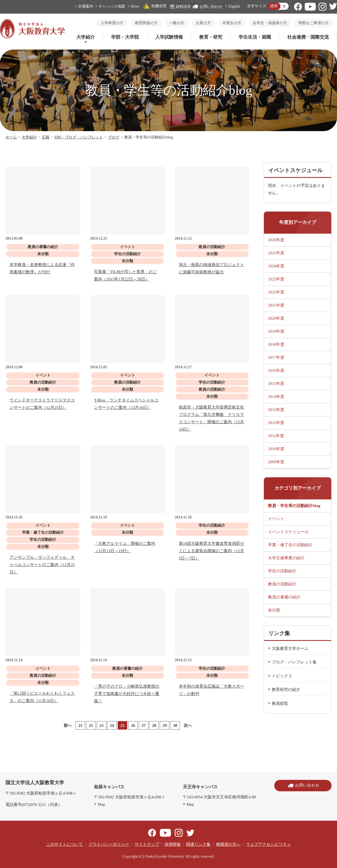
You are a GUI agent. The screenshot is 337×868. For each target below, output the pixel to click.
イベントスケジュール (288, 532)
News (135, 6)
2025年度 (276, 253)
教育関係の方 (146, 23)
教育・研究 (211, 37)
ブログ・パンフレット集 (294, 662)
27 (144, 725)
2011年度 (276, 436)
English (234, 6)
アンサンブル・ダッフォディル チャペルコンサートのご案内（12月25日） (42, 565)
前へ (68, 725)
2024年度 (276, 266)
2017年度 (276, 357)
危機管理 (155, 6)
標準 (274, 6)
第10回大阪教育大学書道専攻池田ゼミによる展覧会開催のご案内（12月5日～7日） (211, 551)
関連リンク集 (198, 844)
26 (133, 725)
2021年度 (276, 305)
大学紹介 (86, 37)
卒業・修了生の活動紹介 (290, 545)
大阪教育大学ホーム (290, 648)
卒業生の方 (232, 23)
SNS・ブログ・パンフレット (79, 137)
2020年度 (276, 318)
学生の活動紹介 (282, 571)
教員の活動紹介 (282, 584)
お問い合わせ (207, 7)
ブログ (114, 137)
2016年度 (276, 370)
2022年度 (276, 292)
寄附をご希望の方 (314, 23)
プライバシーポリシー (109, 844)
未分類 (274, 610)
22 (91, 725)
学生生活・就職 (255, 37)
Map (102, 804)
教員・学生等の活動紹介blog (294, 506)
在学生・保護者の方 (270, 23)
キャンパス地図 (112, 6)
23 (102, 725)
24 (112, 725)
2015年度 (276, 384)
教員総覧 (280, 703)
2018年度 (276, 344)
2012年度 (276, 423)
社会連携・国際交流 (308, 37)
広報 (46, 137)
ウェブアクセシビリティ (268, 844)
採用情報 (173, 844)
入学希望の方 (112, 23)
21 (80, 725)
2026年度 (276, 240)
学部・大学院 (125, 37)
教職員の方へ (228, 844)
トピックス (282, 676)
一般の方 (177, 23)
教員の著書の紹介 (284, 597)
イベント (276, 519)
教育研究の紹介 (286, 690)
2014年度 (276, 397)
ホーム (11, 137)
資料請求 (180, 7)
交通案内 (86, 6)
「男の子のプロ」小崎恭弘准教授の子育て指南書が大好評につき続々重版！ (127, 694)
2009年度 (276, 462)
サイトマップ (147, 844)
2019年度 (276, 331)
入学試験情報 (169, 37)
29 (165, 725)
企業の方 (203, 23)
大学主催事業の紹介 (286, 558)
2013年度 (276, 410)
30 (175, 725)
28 (154, 725)
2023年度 (276, 279)
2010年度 (276, 449)
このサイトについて (65, 844)
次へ (188, 725)
